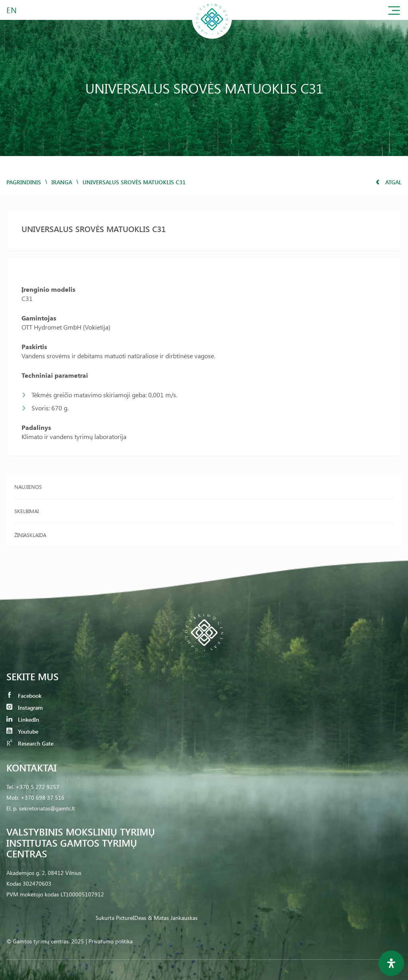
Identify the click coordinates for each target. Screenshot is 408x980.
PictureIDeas (131, 918)
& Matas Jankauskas (173, 918)
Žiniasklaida (30, 535)
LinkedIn (23, 719)
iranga (62, 182)
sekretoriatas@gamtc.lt (47, 808)
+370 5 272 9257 (37, 787)
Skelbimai (26, 511)
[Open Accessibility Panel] (391, 963)
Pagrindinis (24, 182)
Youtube (22, 731)
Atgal (389, 182)
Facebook (24, 696)
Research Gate (30, 743)
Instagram (25, 708)
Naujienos (28, 487)
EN (12, 10)
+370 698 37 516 (43, 797)
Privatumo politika (111, 941)
